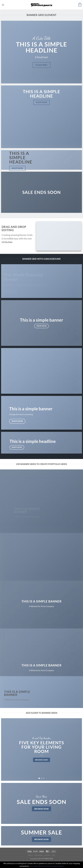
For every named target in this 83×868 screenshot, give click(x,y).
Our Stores (39, 855)
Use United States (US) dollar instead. (43, 866)
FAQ (53, 855)
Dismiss (61, 866)
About (31, 855)
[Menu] (3, 5)
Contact (47, 855)
